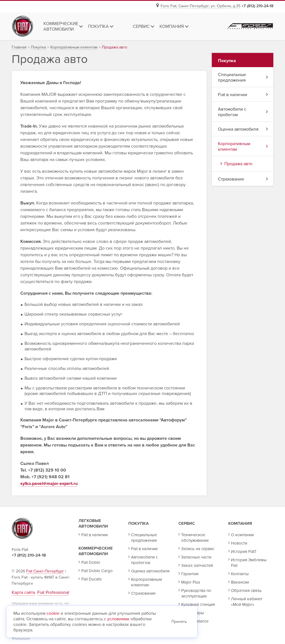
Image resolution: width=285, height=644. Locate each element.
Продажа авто (236, 164)
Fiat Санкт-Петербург (45, 571)
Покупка (138, 523)
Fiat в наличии (243, 95)
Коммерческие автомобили (96, 551)
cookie (53, 613)
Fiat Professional (53, 592)
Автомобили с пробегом (243, 112)
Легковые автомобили (93, 523)
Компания (240, 523)
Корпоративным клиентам (243, 147)
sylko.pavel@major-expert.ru (49, 484)
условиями (118, 619)
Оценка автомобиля (243, 129)
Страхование (243, 179)
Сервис (187, 523)
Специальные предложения (243, 77)
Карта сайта (23, 592)
